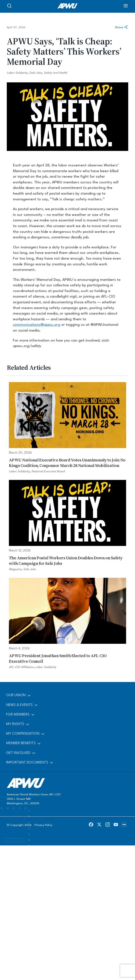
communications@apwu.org (37, 325)
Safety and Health (56, 73)
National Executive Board (48, 471)
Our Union (16, 695)
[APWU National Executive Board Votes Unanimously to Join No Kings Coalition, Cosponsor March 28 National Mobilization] (67, 428)
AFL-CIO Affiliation (21, 667)
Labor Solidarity (17, 73)
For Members (18, 715)
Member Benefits (21, 743)
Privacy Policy (43, 825)
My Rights (15, 724)
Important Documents (27, 763)
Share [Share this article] (122, 27)
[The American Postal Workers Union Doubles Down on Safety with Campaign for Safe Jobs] (67, 526)
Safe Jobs (36, 73)
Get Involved (18, 753)
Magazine (15, 569)
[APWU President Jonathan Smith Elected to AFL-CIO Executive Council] (67, 624)
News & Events (19, 705)
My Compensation (23, 734)
